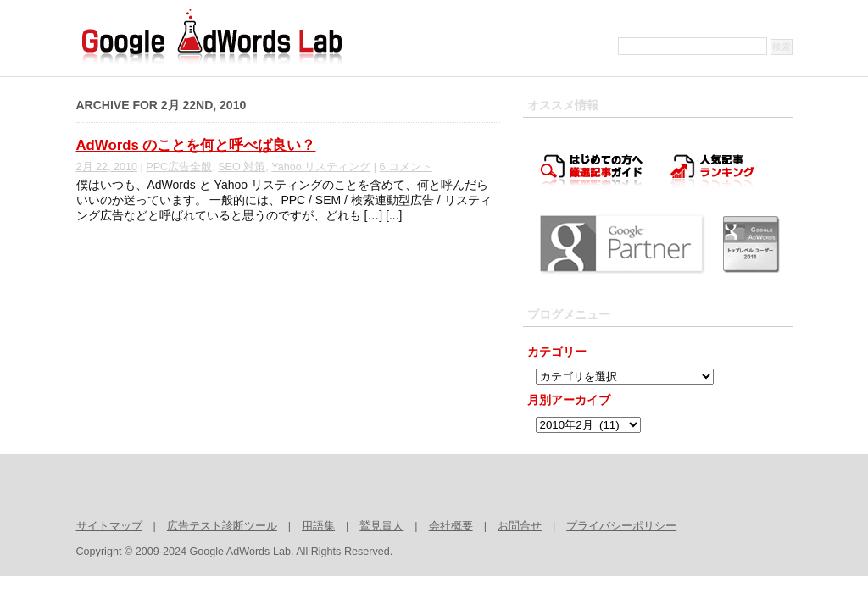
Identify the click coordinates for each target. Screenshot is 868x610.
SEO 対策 (242, 167)
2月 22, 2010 (107, 167)
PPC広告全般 (179, 167)
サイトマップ (109, 526)
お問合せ (520, 526)
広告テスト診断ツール (222, 526)
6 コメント (406, 167)
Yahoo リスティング (321, 167)
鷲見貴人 (381, 526)
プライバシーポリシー (621, 526)
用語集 (318, 526)
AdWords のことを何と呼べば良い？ (196, 145)
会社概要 (451, 526)
